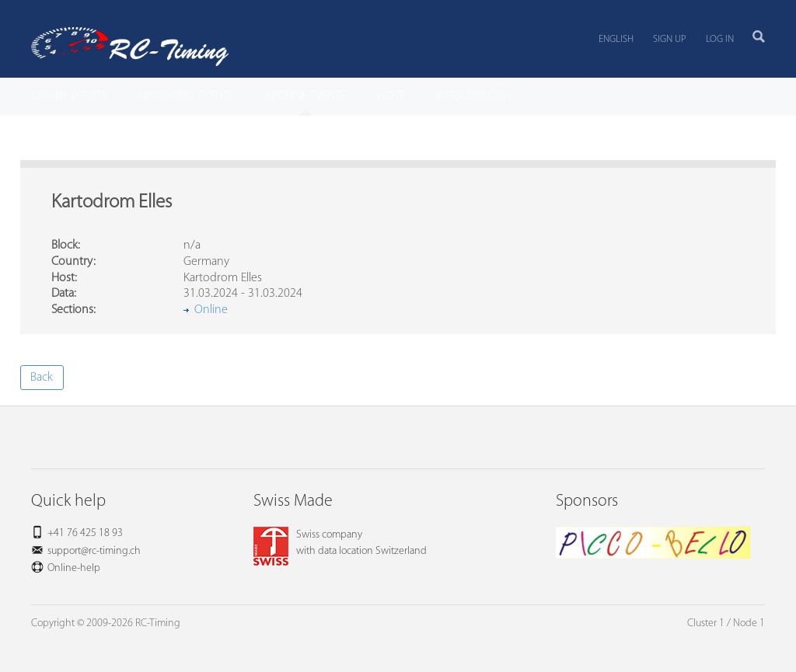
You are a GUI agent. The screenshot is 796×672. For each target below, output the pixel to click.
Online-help (74, 568)
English (616, 39)
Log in (720, 39)
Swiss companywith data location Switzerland (340, 543)
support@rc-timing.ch (94, 551)
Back (42, 378)
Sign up (670, 39)
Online (211, 310)
